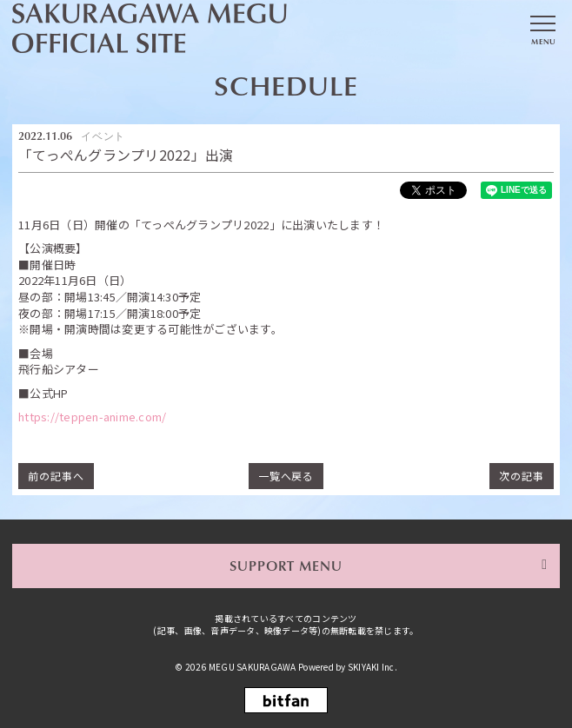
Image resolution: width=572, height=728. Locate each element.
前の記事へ (56, 476)
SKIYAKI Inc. (372, 667)
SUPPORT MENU (286, 566)
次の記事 (522, 476)
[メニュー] (542, 29)
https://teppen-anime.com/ (93, 417)
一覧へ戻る (286, 476)
